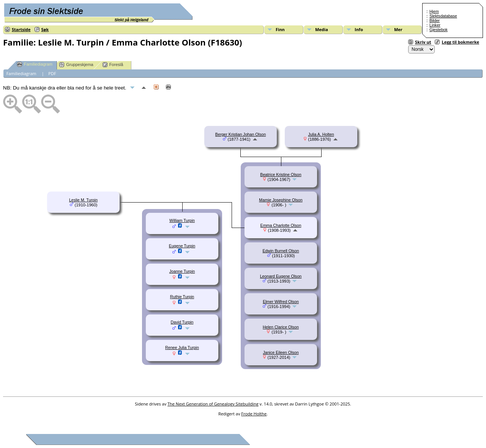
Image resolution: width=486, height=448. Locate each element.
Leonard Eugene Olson (281, 276)
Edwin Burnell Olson (281, 251)
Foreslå (113, 65)
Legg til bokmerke (460, 42)
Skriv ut (423, 42)
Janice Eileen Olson (281, 352)
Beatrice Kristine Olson (281, 174)
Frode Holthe (254, 414)
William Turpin (182, 220)
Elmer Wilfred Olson (281, 302)
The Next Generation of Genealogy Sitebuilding (213, 404)
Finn (280, 29)
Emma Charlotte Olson (281, 225)
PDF (52, 73)
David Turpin (182, 322)
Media (322, 29)
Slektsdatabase (443, 16)
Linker (435, 25)
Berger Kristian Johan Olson (241, 134)
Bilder (435, 20)
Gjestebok (439, 30)
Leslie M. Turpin (83, 200)
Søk (45, 29)
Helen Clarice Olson (281, 327)
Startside (21, 29)
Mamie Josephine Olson (281, 200)
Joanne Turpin (182, 271)
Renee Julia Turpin (182, 347)
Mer (398, 29)
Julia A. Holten (321, 134)
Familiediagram (35, 64)
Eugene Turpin (182, 246)
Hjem (434, 11)
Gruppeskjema (76, 65)
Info (359, 29)
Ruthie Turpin (182, 297)
